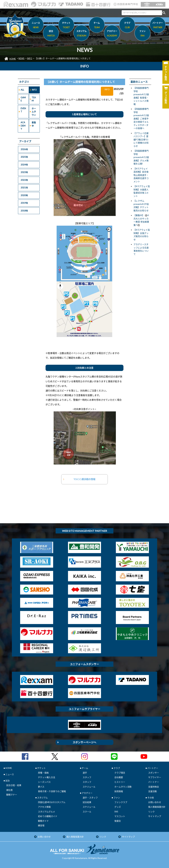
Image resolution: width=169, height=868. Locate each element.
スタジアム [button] (81, 34)
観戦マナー (12, 795)
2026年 (24, 149)
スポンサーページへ (84, 742)
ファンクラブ (121, 802)
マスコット (120, 816)
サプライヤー (155, 777)
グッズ (118, 807)
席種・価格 (43, 773)
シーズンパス (44, 782)
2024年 (24, 165)
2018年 (24, 211)
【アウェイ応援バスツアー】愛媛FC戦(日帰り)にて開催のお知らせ (141, 140)
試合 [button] (51, 34)
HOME (13, 59)
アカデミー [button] (112, 34)
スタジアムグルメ (46, 812)
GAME (23, 99)
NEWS (21, 58)
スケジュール (89, 787)
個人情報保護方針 (157, 807)
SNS (116, 812)
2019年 (24, 203)
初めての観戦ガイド (48, 816)
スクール (87, 812)
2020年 (24, 195)
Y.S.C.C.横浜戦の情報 (84, 479)
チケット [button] (66, 26)
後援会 (118, 821)
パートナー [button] (158, 26)
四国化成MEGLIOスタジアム (52, 802)
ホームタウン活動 (123, 787)
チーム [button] (97, 26)
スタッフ (87, 777)
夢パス (41, 787)
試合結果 (87, 802)
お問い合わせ (155, 802)
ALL (22, 90)
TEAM (34, 99)
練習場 (41, 825)
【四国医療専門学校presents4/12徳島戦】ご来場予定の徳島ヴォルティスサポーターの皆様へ (141, 119)
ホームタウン (34, 112)
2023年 (24, 172)
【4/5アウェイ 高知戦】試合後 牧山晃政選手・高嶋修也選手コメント (141, 175)
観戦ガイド (43, 821)
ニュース (36, 26)
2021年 (24, 188)
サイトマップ (155, 816)
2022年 (24, 180)
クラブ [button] (127, 26)
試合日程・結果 (14, 785)
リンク (151, 812)
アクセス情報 (44, 807)
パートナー (154, 782)
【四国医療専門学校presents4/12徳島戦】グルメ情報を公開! (141, 157)
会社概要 (119, 777)
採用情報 (119, 791)
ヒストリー (120, 782)
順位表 (9, 790)
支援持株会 (154, 787)
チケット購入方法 (47, 777)
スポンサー (154, 773)
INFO (30, 58)
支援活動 (152, 791)
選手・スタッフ (90, 798)
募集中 (34, 124)
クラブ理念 (120, 773)
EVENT (23, 110)
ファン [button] (143, 34)
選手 (85, 773)
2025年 (24, 157)
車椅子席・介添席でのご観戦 (52, 791)
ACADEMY (23, 126)
